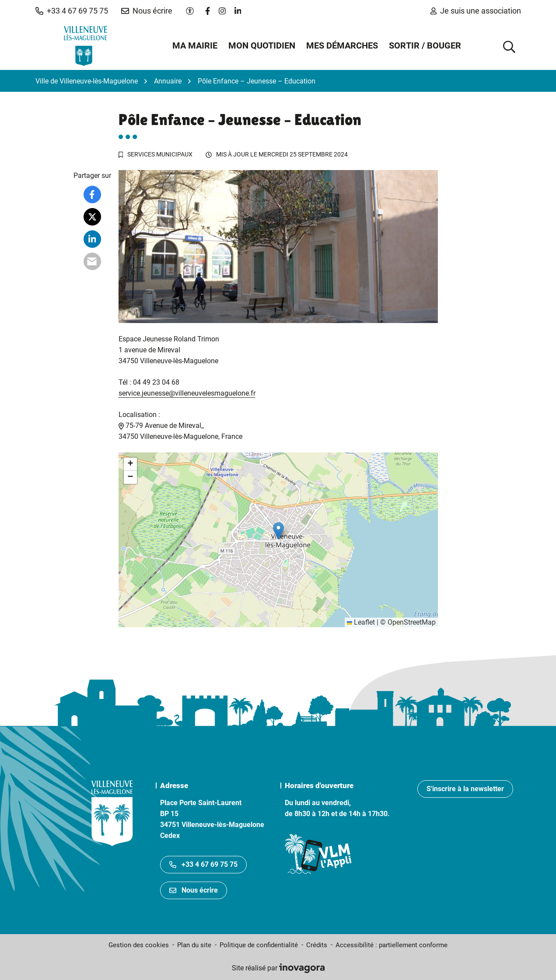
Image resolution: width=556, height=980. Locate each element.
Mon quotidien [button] (262, 45)
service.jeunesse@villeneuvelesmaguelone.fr (187, 393)
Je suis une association (476, 11)
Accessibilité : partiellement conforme (392, 945)
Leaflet (361, 622)
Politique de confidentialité (259, 945)
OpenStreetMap (412, 622)
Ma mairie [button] (195, 45)
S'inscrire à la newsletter (465, 789)
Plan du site (194, 945)
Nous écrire (194, 890)
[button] (72, 11)
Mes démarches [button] (342, 45)
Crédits (317, 945)
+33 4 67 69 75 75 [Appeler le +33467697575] (203, 864)
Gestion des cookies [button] (139, 945)
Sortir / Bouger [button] (425, 45)
